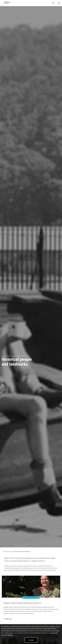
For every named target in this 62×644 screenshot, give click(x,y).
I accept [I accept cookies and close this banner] (31, 640)
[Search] (53, 3)
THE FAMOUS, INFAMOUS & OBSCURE (15, 356)
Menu (59, 3)
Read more (8, 619)
